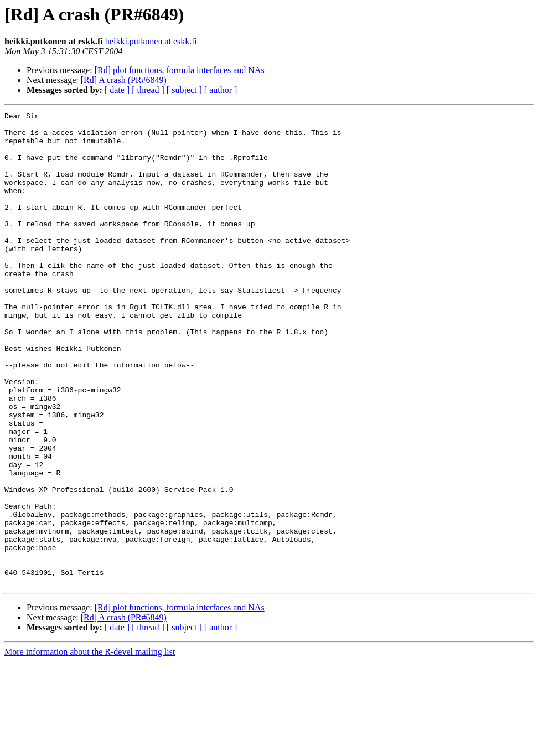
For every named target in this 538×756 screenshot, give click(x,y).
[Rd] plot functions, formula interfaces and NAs (180, 70)
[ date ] (117, 90)
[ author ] (221, 90)
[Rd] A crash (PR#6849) (124, 80)
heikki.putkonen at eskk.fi (151, 41)
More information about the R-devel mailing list (90, 746)
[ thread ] (148, 90)
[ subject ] (184, 90)
